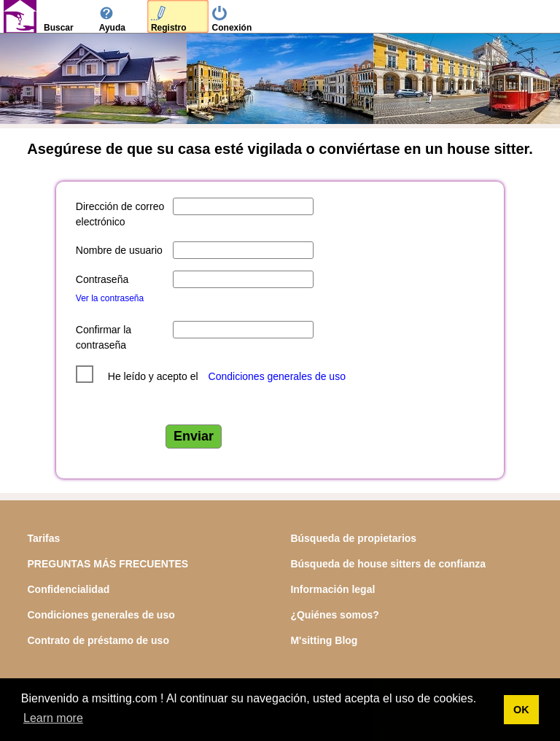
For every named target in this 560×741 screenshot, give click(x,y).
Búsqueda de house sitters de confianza (388, 564)
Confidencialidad (68, 589)
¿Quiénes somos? (334, 615)
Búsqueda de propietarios (353, 538)
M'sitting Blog (324, 640)
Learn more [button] (53, 718)
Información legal (332, 589)
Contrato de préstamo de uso (98, 640)
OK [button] (521, 710)
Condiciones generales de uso (277, 376)
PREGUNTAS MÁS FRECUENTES (108, 564)
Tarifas (43, 538)
